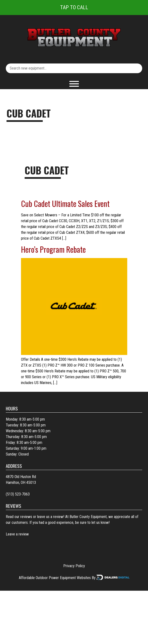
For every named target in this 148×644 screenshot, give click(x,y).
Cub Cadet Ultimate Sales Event (65, 203)
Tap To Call (74, 7)
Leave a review (17, 534)
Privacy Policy (74, 566)
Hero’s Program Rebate (53, 249)
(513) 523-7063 (18, 494)
